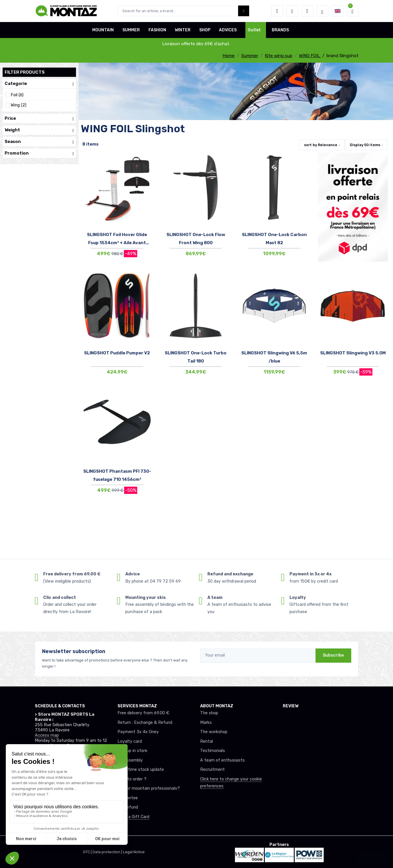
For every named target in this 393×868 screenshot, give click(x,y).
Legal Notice (134, 852)
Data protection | (108, 852)
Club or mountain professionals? (149, 788)
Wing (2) (19, 105)
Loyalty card (130, 741)
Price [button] (39, 118)
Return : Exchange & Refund (145, 723)
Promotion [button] (39, 153)
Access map (47, 735)
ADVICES (228, 30)
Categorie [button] (39, 84)
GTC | (88, 852)
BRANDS (280, 30)
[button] (277, 11)
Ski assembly (130, 760)
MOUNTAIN (103, 30)
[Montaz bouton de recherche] (244, 11)
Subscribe (333, 655)
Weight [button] (39, 130)
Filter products (25, 72)
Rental (207, 741)
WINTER (183, 30)
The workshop (214, 732)
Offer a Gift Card (133, 817)
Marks (206, 723)
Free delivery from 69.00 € (143, 713)
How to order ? (132, 779)
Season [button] (39, 142)
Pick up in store (132, 751)
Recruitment (212, 770)
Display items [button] (365, 145)
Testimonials (213, 751)
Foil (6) (17, 95)
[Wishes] (292, 11)
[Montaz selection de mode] (323, 11)
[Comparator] (307, 11)
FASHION (157, 30)
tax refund (128, 807)
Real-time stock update (141, 770)
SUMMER (131, 30)
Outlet (254, 30)
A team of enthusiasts (222, 760)
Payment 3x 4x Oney (138, 732)
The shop (209, 713)
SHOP (205, 30)
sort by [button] (321, 145)
